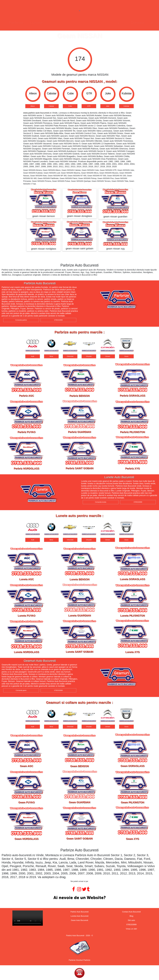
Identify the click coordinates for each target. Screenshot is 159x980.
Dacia (126, 356)
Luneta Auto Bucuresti (79, 916)
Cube (70, 106)
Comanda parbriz (21, 320)
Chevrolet (70, 356)
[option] (33, 97)
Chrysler (89, 356)
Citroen (108, 356)
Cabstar (51, 106)
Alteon (33, 106)
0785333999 (58, 320)
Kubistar (126, 106)
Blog (131, 916)
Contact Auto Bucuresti (131, 912)
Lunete (66, 23)
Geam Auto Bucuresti (79, 920)
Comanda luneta (101, 502)
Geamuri (87, 23)
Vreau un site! (131, 929)
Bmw (51, 356)
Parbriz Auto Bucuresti (79, 912)
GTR (89, 106)
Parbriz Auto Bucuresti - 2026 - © (79, 936)
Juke (108, 106)
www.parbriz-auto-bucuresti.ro (37, 113)
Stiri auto (131, 920)
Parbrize (46, 23)
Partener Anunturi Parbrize (79, 960)
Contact (108, 23)
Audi (33, 356)
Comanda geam (21, 690)
